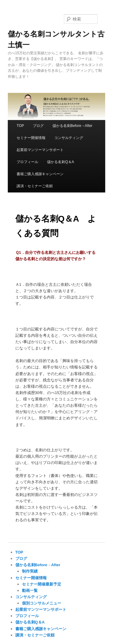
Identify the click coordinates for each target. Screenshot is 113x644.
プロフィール (27, 162)
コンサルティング (69, 138)
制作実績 (30, 571)
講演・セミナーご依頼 (35, 186)
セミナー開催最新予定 (42, 584)
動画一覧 (30, 590)
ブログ (38, 126)
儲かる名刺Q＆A (60, 162)
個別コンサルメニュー (42, 603)
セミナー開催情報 (31, 138)
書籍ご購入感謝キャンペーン (40, 174)
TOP (20, 126)
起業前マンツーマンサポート (40, 150)
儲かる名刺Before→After (72, 126)
